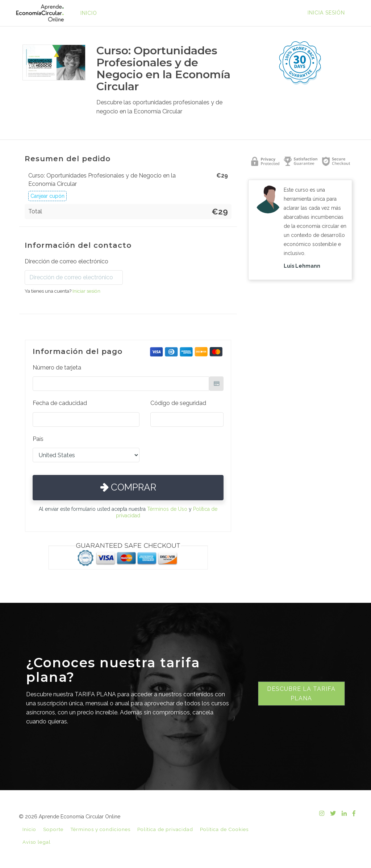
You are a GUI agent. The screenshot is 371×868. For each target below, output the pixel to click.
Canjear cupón (47, 196)
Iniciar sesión (86, 291)
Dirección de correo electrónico (66, 261)
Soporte (53, 829)
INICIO (89, 13)
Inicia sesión (326, 13)
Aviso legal (37, 842)
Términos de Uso (167, 509)
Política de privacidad (165, 829)
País (38, 439)
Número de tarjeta (57, 368)
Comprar (128, 487)
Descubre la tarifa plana (301, 694)
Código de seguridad (178, 403)
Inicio (29, 829)
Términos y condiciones (100, 829)
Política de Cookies (224, 829)
